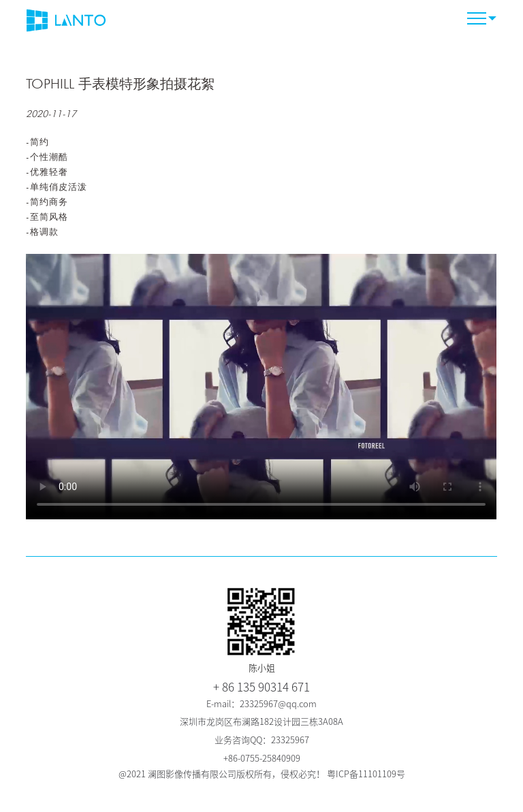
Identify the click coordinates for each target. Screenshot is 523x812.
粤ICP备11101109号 (366, 774)
